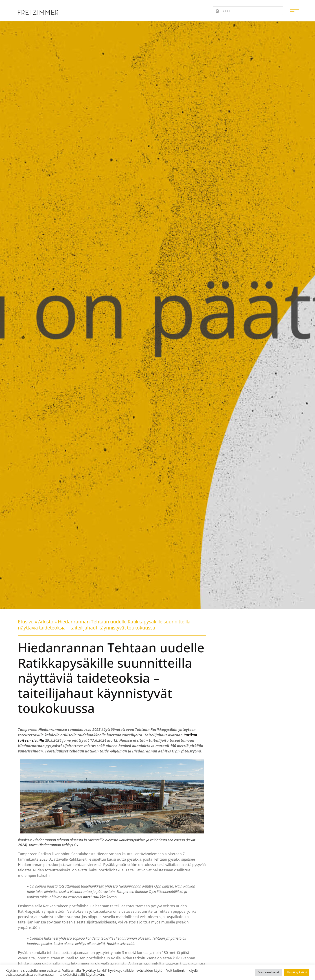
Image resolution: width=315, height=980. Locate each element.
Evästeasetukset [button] (268, 972)
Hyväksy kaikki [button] (297, 972)
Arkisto (46, 622)
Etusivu (26, 622)
